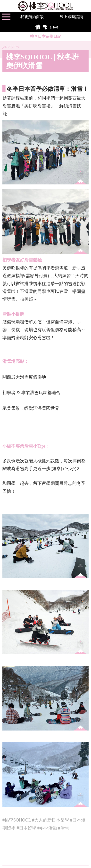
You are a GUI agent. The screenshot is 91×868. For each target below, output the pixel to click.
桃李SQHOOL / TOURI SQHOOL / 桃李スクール (45, 6)
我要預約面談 (32, 17)
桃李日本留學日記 (46, 36)
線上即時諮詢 (71, 17)
